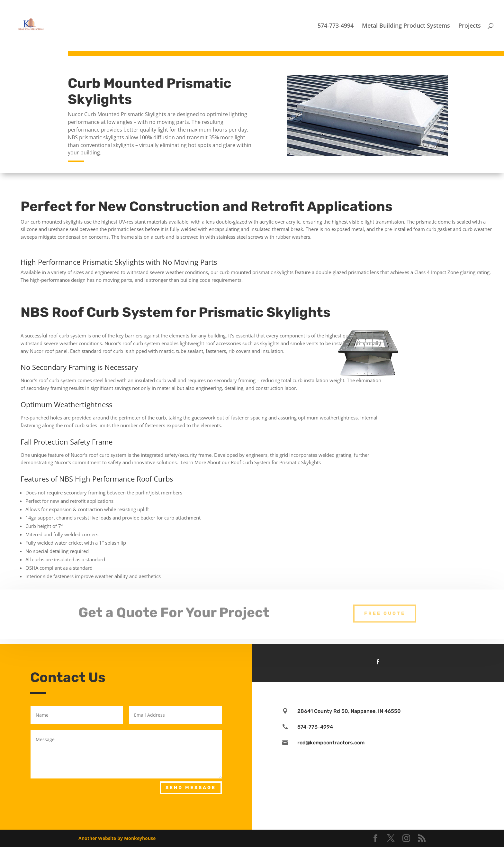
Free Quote (385, 608)
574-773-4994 (336, 26)
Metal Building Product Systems (406, 26)
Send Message (191, 788)
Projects (470, 26)
